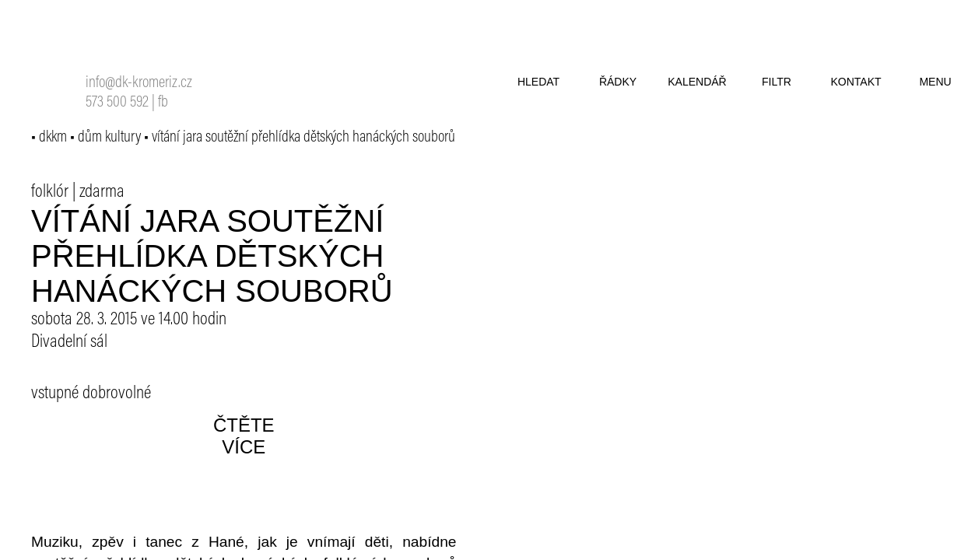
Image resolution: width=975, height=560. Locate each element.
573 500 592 (117, 103)
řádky (618, 82)
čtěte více (244, 436)
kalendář (697, 82)
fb (163, 103)
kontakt (856, 82)
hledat (538, 82)
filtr (777, 82)
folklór (50, 192)
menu (935, 82)
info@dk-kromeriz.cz (139, 84)
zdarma (102, 192)
